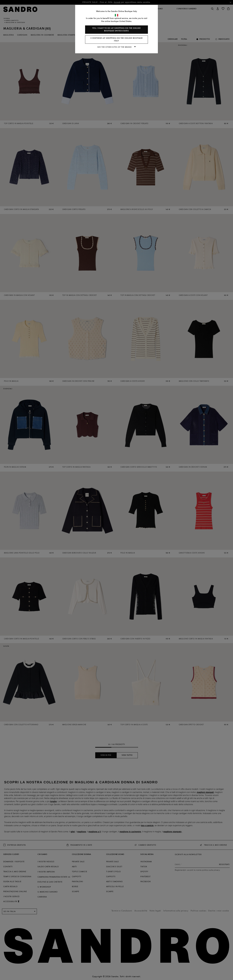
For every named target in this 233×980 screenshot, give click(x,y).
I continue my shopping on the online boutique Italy (117, 39)
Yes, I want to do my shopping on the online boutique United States (116, 29)
